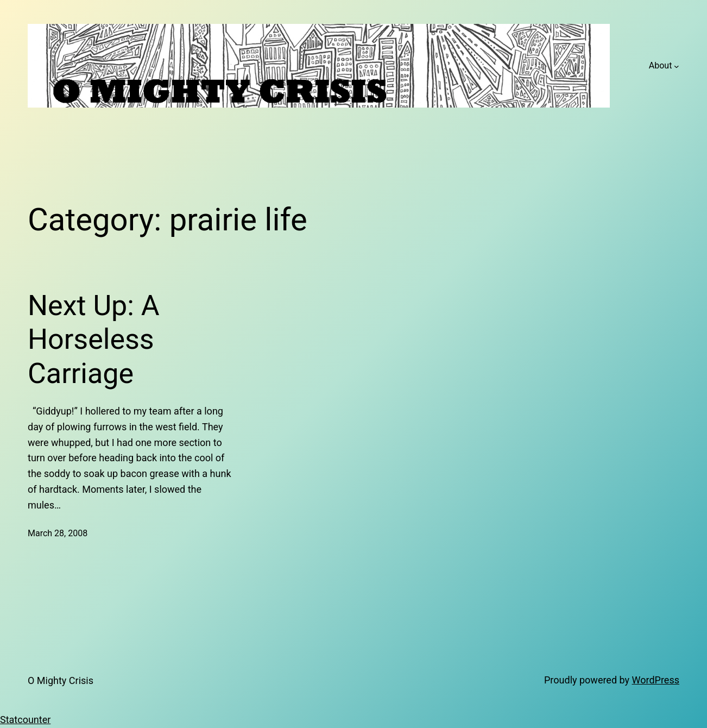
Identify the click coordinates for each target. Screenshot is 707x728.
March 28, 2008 (58, 533)
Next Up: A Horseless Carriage (94, 340)
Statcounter (25, 720)
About (661, 65)
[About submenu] (677, 66)
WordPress (656, 680)
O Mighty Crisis (61, 680)
